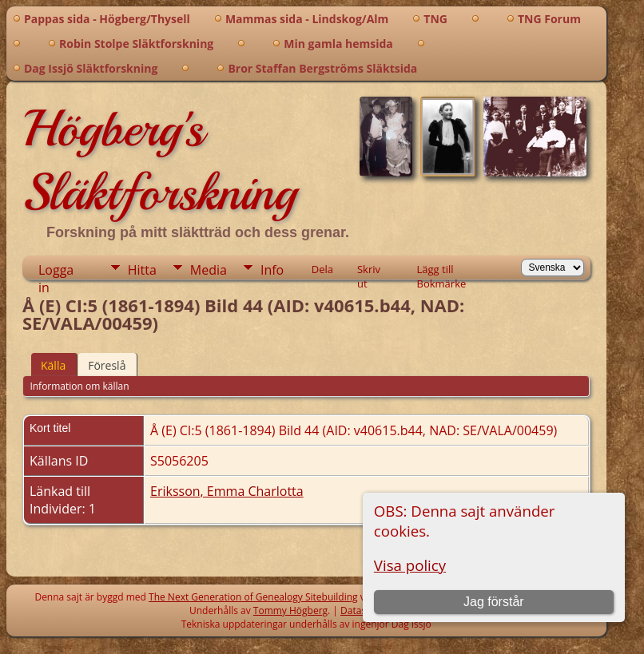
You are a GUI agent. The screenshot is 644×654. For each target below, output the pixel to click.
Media (209, 270)
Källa (53, 365)
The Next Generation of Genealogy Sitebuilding (253, 597)
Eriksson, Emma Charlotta (227, 491)
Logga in (56, 270)
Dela (322, 269)
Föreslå (107, 365)
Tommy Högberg (290, 610)
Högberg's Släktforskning (159, 161)
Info (272, 270)
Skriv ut (369, 271)
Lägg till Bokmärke (442, 271)
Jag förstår (494, 602)
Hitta (142, 270)
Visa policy (410, 565)
